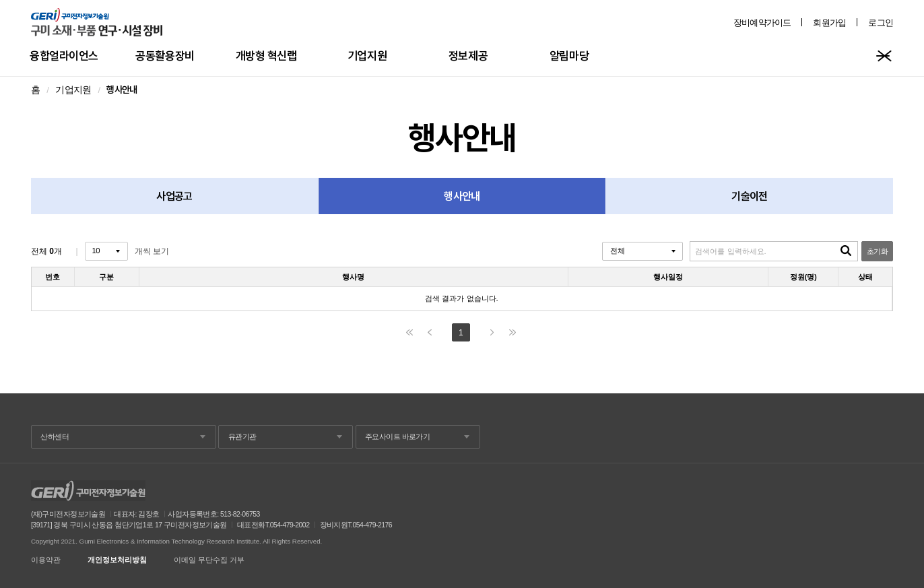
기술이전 (749, 196)
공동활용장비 (165, 56)
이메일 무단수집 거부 (209, 560)
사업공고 (174, 196)
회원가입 (829, 23)
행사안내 (462, 196)
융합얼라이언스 (64, 56)
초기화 (877, 251)
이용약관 (46, 560)
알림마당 (569, 56)
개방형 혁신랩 (266, 56)
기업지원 (367, 56)
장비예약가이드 (762, 23)
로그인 (881, 23)
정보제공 (468, 56)
